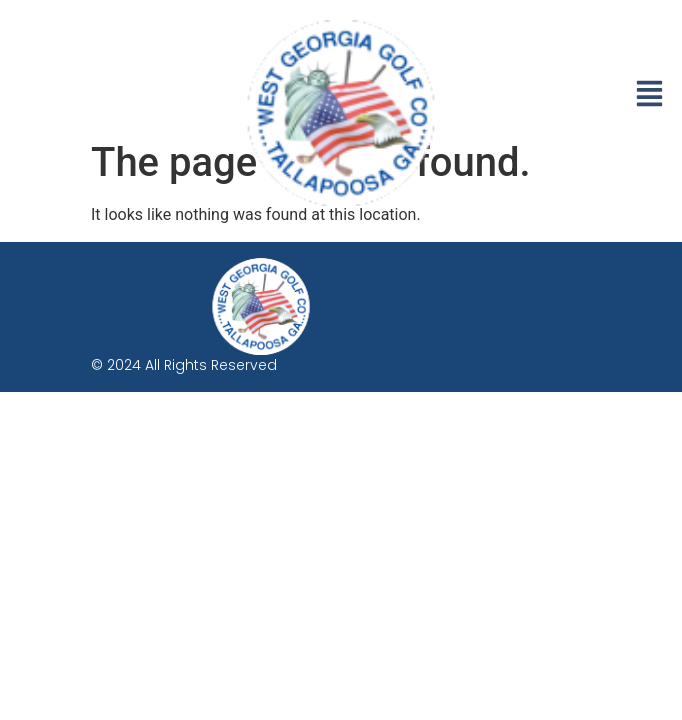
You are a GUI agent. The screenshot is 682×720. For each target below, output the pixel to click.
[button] (649, 96)
